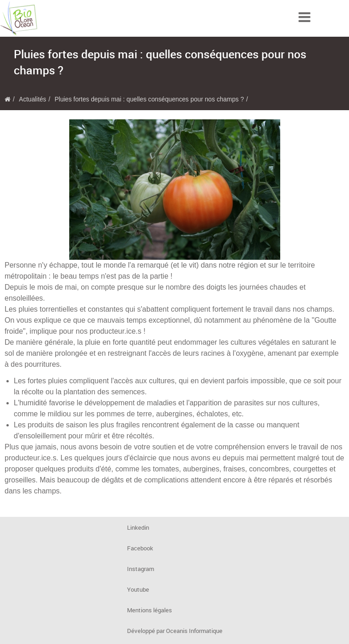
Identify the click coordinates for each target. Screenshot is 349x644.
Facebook (140, 548)
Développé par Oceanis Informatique (175, 631)
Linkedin (138, 528)
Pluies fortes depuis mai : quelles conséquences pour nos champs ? (149, 99)
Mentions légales (150, 610)
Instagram (141, 569)
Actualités (32, 99)
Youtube (138, 590)
